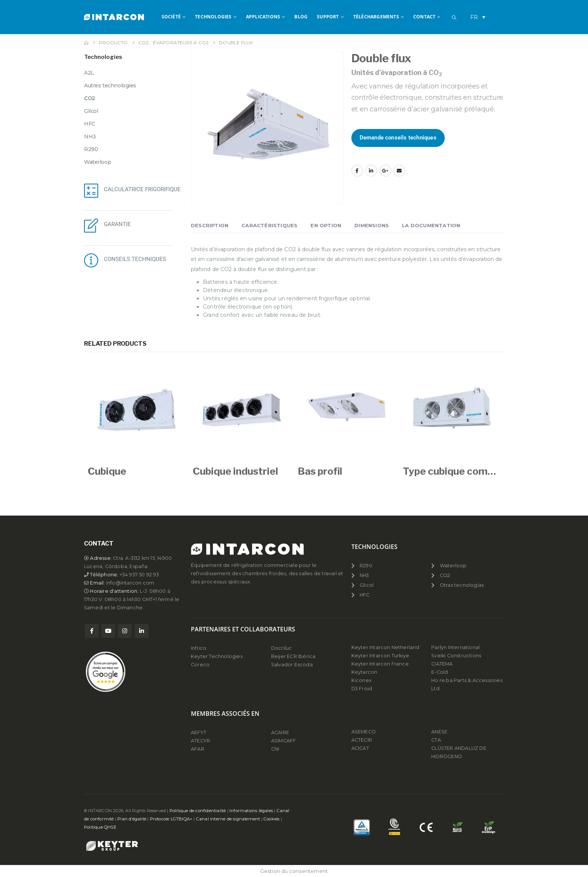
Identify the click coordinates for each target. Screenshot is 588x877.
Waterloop (97, 162)
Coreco (200, 665)
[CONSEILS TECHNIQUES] (91, 260)
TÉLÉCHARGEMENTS (376, 17)
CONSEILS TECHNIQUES (135, 259)
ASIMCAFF (284, 741)
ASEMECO (364, 732)
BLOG (301, 17)
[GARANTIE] (91, 225)
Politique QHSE (100, 827)
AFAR (198, 749)
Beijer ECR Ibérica (293, 656)
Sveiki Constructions (456, 656)
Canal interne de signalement (228, 819)
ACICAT (360, 748)
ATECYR (200, 741)
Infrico (199, 648)
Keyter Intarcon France (380, 664)
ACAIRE (280, 732)
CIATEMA (442, 664)
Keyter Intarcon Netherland (385, 647)
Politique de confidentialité (198, 811)
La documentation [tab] (431, 225)
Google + (385, 171)
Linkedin (142, 631)
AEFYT (199, 732)
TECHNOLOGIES (213, 17)
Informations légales (251, 811)
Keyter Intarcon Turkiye (380, 656)
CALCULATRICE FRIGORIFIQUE (142, 189)
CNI (275, 749)
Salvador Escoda (292, 665)
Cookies (271, 819)
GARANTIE (117, 224)
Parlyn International (455, 647)
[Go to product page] (136, 410)
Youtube (108, 631)
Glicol (91, 111)
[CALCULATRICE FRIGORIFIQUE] (91, 190)
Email (399, 171)
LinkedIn (371, 171)
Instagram (125, 631)
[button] (454, 18)
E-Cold (439, 672)
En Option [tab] (326, 225)
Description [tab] (210, 225)
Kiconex (361, 680)
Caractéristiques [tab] (269, 225)
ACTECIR (362, 740)
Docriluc (282, 648)
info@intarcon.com (130, 583)
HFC (90, 124)
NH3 (90, 136)
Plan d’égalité (132, 819)
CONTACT (424, 17)
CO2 (90, 98)
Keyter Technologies (217, 656)
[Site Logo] (114, 17)
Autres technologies (110, 85)
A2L (89, 73)
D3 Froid (362, 689)
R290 (91, 149)
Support (328, 17)
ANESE (439, 732)
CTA (436, 740)
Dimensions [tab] (372, 225)
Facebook (357, 171)
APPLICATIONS (263, 17)
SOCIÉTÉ (171, 17)
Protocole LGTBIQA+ (171, 819)
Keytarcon (364, 672)
